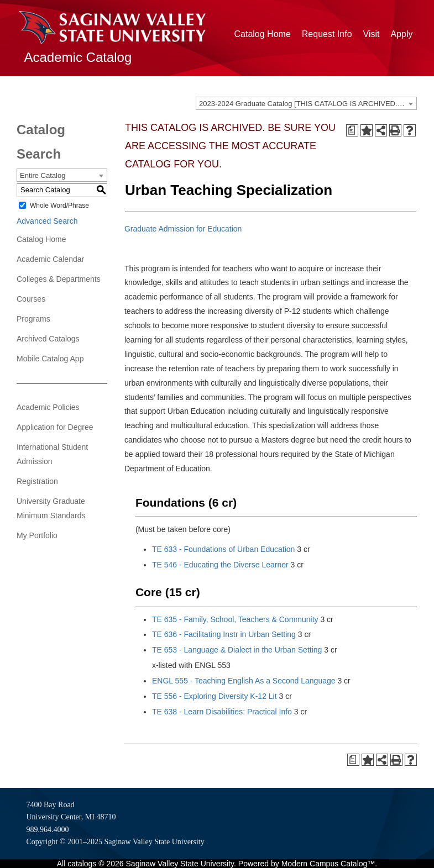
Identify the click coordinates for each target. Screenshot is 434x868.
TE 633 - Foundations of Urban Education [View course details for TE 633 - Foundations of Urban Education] (223, 549)
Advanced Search (47, 221)
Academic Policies (48, 407)
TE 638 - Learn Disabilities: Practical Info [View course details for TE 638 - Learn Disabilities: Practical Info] (222, 712)
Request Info (327, 34)
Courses (31, 299)
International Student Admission (52, 454)
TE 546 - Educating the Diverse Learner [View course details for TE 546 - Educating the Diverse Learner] (220, 565)
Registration (37, 481)
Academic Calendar (50, 259)
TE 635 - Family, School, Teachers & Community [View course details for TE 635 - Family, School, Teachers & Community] (235, 619)
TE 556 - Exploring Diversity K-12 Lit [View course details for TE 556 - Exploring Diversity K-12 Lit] (215, 696)
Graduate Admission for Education (183, 229)
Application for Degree (55, 427)
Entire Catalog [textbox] (43, 175)
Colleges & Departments (59, 279)
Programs (33, 319)
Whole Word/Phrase (59, 206)
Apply (401, 34)
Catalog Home (263, 34)
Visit (372, 34)
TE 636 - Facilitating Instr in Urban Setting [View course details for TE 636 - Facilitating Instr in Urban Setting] (224, 634)
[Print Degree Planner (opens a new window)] (352, 130)
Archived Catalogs (48, 339)
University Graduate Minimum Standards (51, 508)
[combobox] (306, 103)
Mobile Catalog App (50, 359)
